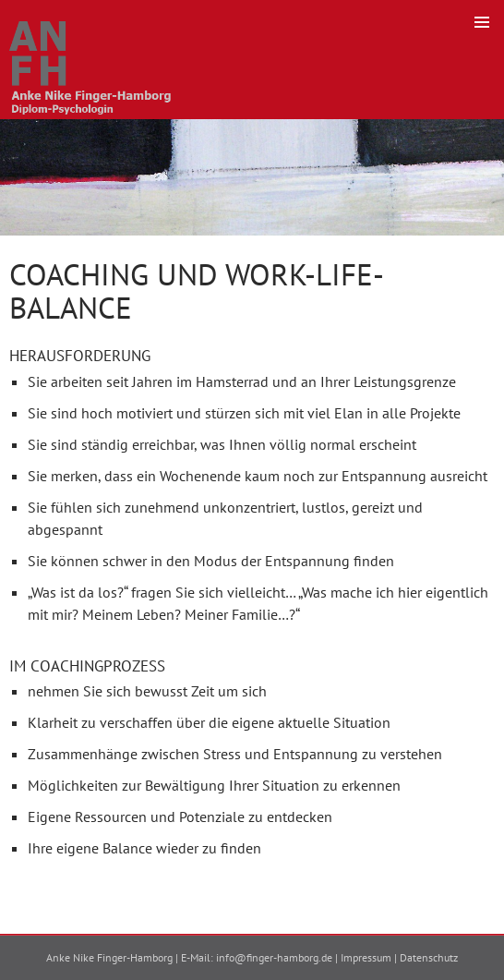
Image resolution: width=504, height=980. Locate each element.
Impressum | (370, 957)
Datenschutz (429, 957)
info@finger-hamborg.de (274, 957)
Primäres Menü (482, 22)
